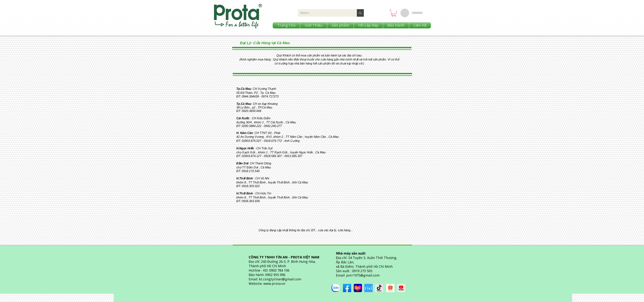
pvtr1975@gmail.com (363, 275)
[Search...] (325, 13)
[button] (394, 13)
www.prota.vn (274, 283)
